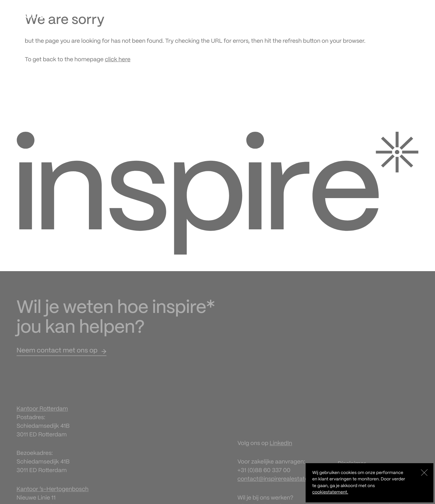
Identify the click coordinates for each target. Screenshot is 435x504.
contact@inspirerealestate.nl (276, 482)
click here (118, 60)
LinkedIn (281, 447)
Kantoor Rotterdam (42, 412)
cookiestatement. (330, 492)
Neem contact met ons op (57, 354)
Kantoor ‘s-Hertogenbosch (53, 492)
